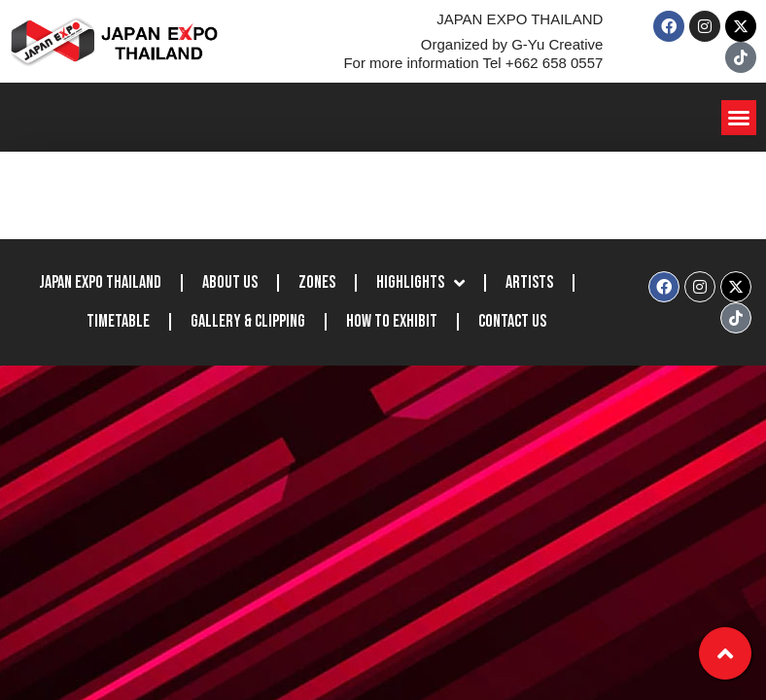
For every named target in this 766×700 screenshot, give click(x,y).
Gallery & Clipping (248, 321)
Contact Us (512, 321)
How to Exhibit (392, 321)
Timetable (118, 321)
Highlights (420, 283)
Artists (529, 282)
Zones (317, 282)
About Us (230, 282)
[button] (739, 118)
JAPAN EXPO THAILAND (100, 282)
